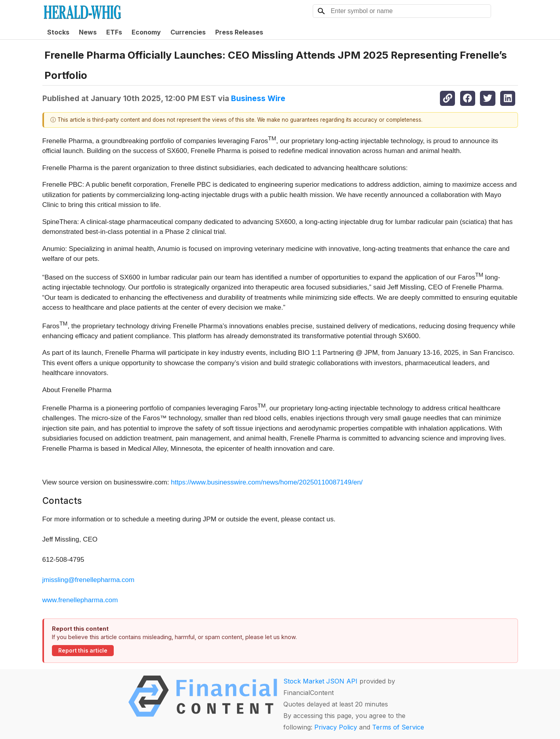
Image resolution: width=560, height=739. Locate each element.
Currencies (188, 32)
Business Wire (258, 98)
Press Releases (239, 32)
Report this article (83, 651)
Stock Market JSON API (320, 681)
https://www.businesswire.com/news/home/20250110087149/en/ (267, 482)
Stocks (58, 32)
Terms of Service (398, 727)
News (88, 32)
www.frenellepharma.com (80, 600)
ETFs (114, 32)
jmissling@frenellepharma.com (89, 580)
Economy (146, 32)
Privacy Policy (336, 727)
